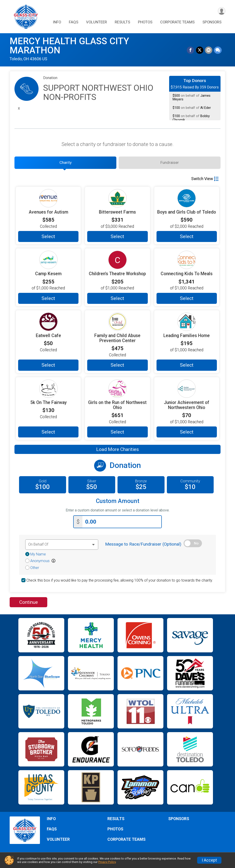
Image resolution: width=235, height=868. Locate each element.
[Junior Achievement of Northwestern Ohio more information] (187, 390)
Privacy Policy (107, 862)
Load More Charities (117, 451)
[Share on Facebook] (191, 50)
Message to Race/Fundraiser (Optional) (143, 545)
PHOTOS (145, 23)
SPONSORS (212, 23)
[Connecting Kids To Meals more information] (187, 262)
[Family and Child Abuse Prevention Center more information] (117, 324)
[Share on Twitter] (200, 50)
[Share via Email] (209, 50)
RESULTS (122, 23)
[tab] (65, 164)
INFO (57, 23)
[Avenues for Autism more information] (48, 200)
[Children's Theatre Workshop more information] (117, 262)
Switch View (205, 181)
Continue (29, 604)
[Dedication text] (62, 546)
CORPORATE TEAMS (177, 23)
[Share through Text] (218, 50)
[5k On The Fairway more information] (48, 390)
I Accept (209, 860)
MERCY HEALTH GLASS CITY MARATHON (69, 46)
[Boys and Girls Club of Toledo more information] (187, 200)
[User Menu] (221, 11)
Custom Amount (118, 503)
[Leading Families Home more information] (187, 324)
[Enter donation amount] (122, 523)
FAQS (74, 23)
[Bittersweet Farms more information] (117, 200)
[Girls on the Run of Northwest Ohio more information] (117, 390)
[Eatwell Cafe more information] (48, 324)
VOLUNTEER (97, 23)
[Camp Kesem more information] (48, 262)
